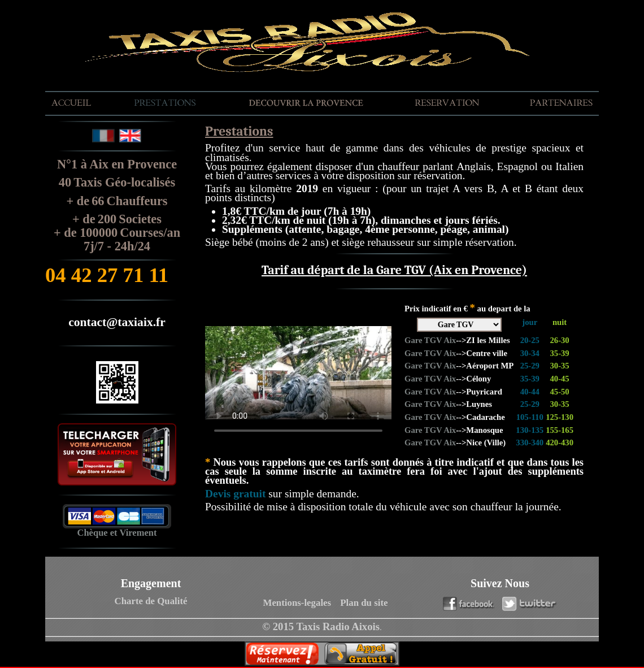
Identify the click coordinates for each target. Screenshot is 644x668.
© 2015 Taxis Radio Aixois (321, 626)
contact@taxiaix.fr (117, 322)
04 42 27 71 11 (107, 275)
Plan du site (364, 603)
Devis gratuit (235, 494)
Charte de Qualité (151, 601)
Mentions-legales (297, 603)
